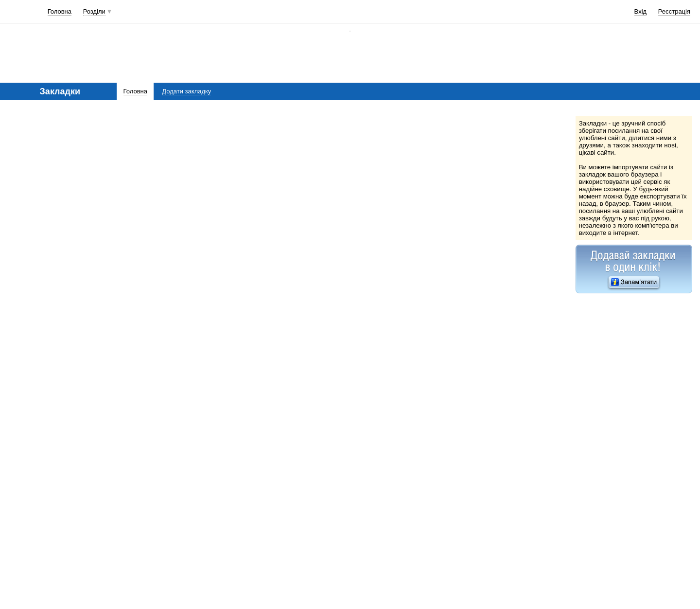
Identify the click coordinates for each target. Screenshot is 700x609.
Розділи (94, 11)
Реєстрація (674, 11)
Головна (60, 11)
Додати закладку (186, 91)
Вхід (641, 11)
